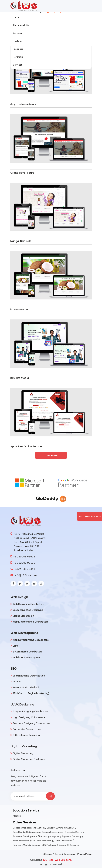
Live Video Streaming (42, 841)
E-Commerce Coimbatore (27, 652)
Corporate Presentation (27, 729)
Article (17, 681)
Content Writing (55, 828)
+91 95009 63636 (24, 556)
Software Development (25, 836)
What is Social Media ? (26, 687)
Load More (51, 455)
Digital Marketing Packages (29, 759)
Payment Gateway (72, 836)
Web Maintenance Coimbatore (31, 622)
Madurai (17, 816)
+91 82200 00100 (24, 563)
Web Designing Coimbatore (28, 604)
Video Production (63, 841)
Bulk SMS (70, 828)
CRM (15, 646)
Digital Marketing (23, 753)
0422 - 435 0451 (24, 569)
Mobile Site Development (27, 657)
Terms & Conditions (65, 854)
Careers (62, 845)
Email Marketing (21, 841)
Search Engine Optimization (29, 676)
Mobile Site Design (23, 616)
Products (18, 49)
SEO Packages (49, 845)
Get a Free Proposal (90, 516)
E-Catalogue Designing (26, 735)
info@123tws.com (25, 575)
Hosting (17, 41)
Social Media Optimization (26, 832)
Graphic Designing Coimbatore (30, 711)
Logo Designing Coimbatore (29, 717)
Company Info (21, 25)
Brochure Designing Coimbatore (31, 723)
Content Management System (29, 828)
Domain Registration (52, 832)
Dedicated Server (74, 832)
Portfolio (18, 57)
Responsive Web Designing (28, 610)
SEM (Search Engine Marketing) (31, 693)
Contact (17, 65)
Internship (74, 845)
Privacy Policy (84, 854)
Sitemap (48, 854)
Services (17, 33)
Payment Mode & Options (26, 845)
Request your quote (49, 836)
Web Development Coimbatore (31, 640)
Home (16, 17)
